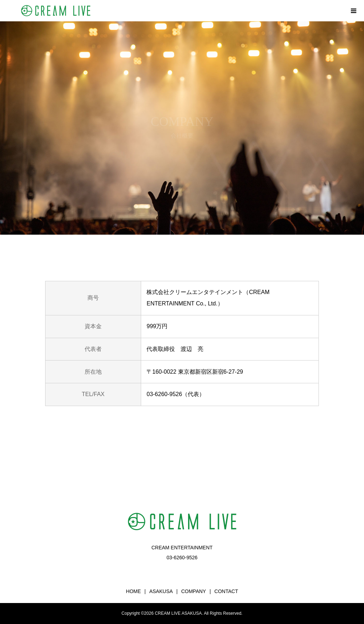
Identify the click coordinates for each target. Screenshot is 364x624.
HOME (133, 591)
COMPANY (194, 591)
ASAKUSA (161, 591)
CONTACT (226, 591)
